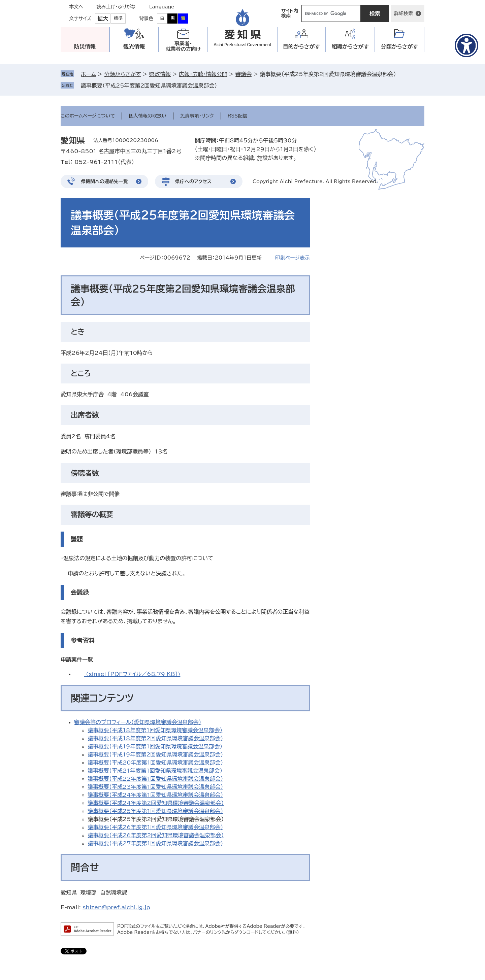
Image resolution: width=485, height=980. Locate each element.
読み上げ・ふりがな (116, 7)
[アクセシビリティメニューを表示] (466, 45)
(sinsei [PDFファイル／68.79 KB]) (132, 674)
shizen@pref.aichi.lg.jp (116, 907)
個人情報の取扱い (148, 116)
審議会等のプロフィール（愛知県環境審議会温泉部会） (138, 722)
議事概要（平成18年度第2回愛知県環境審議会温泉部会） (155, 738)
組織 (350, 47)
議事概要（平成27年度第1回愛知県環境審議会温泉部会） (155, 843)
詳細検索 (403, 13)
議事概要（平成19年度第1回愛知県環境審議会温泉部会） (155, 746)
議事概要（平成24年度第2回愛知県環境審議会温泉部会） (156, 803)
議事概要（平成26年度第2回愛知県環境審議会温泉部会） (156, 835)
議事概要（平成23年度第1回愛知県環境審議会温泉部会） (155, 787)
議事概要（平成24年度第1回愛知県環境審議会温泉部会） (155, 795)
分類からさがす (122, 74)
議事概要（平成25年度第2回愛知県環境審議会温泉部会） (149, 86)
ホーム (88, 74)
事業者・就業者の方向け (183, 46)
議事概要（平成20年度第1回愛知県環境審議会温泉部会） (155, 763)
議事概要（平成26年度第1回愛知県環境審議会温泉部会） (155, 827)
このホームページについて (88, 116)
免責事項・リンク (197, 116)
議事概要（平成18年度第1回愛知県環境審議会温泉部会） (155, 730)
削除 (222, 86)
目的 (302, 47)
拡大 (103, 19)
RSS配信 (238, 116)
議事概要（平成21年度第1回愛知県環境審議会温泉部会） (155, 771)
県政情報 (160, 74)
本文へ (76, 7)
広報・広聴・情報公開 (203, 74)
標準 (118, 18)
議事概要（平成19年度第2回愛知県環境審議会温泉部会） (155, 754)
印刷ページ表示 (293, 258)
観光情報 (134, 46)
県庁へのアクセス (193, 181)
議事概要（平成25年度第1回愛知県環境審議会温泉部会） (155, 811)
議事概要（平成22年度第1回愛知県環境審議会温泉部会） (155, 779)
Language (162, 7)
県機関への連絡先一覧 (104, 181)
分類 (400, 47)
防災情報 (85, 46)
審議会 (244, 74)
